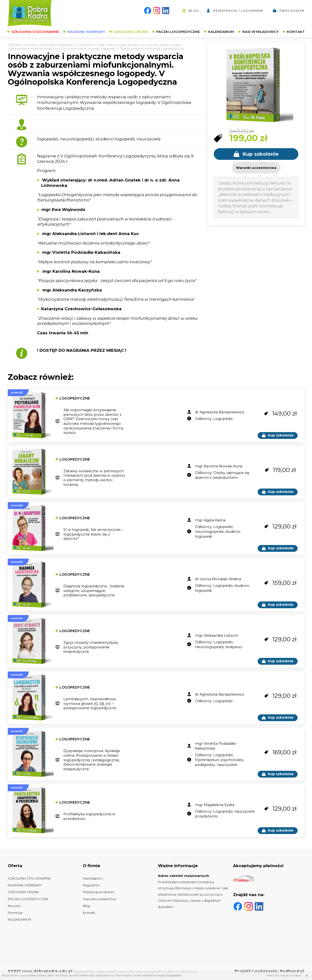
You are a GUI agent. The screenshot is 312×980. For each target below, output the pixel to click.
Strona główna (23, 45)
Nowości (14, 906)
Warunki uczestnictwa (100, 899)
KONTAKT (296, 32)
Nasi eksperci (93, 878)
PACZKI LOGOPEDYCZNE (178, 32)
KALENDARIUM (221, 32)
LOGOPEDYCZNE (90, 45)
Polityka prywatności (99, 892)
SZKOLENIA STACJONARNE (35, 32)
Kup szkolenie (256, 154)
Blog (190, 11)
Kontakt (89, 913)
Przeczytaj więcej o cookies (284, 975)
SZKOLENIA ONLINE (131, 32)
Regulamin (91, 885)
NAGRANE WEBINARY (86, 32)
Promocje (15, 913)
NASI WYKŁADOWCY (260, 32)
